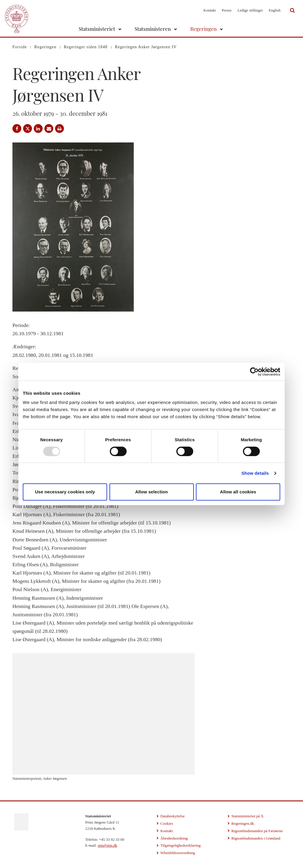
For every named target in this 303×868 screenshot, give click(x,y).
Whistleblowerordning (178, 853)
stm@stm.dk (107, 845)
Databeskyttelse (173, 816)
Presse (227, 10)
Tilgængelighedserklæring (180, 845)
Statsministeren (153, 29)
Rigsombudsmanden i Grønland (256, 838)
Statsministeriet (97, 29)
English (275, 10)
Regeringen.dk (243, 823)
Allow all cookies (238, 492)
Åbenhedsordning (174, 838)
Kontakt (210, 10)
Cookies (167, 823)
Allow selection (152, 492)
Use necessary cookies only (65, 492)
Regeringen (203, 29)
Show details (255, 473)
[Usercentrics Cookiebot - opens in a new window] (254, 372)
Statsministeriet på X (248, 816)
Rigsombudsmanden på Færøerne (257, 831)
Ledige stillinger (250, 10)
